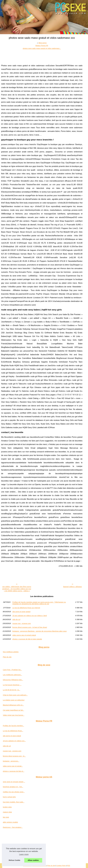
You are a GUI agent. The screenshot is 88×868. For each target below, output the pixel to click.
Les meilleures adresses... (12, 675)
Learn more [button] (24, 854)
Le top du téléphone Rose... (13, 731)
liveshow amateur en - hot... (13, 787)
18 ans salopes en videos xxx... (14, 741)
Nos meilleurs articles (11, 652)
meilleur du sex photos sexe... (14, 792)
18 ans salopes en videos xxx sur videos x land (30, 616)
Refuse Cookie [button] (14, 860)
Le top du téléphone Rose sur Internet (26, 608)
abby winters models (10, 822)
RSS (69, 866)
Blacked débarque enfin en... (13, 705)
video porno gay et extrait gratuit (24, 635)
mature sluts (7, 812)
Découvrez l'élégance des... (13, 680)
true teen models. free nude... (14, 802)
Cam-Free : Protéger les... (12, 670)
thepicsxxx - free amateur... (13, 827)
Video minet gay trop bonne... (14, 715)
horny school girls (9, 797)
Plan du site (7, 657)
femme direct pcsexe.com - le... (14, 756)
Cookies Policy (61, 866)
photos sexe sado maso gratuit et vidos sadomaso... (42, 48)
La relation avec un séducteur (14, 700)
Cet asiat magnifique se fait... (14, 710)
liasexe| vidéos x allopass (72, 587)
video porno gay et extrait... (13, 766)
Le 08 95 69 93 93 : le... (12, 690)
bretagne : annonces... (11, 761)
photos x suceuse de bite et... (14, 771)
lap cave (6, 817)
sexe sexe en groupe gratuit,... (14, 782)
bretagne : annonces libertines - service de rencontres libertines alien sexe (40, 631)
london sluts (7, 807)
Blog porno (43, 43)
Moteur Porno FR (42, 46)
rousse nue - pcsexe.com (22, 623)
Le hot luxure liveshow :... (12, 685)
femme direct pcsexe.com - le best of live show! (30, 627)
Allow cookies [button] (33, 860)
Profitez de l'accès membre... (13, 726)
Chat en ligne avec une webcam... (15, 695)
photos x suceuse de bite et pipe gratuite (27, 639)
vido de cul (16, 619)
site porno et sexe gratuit (21, 612)
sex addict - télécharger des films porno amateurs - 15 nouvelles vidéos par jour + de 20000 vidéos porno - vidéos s (17, 589)
